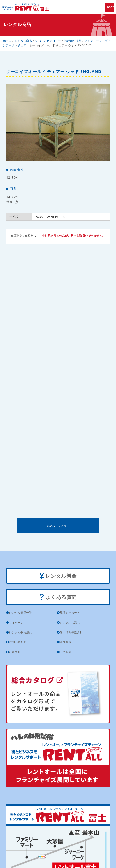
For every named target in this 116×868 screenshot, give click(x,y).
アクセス (66, 652)
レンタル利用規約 (21, 632)
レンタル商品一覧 (21, 613)
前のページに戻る (58, 526)
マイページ (16, 622)
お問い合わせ (18, 642)
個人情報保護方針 (71, 632)
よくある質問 (58, 597)
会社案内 (66, 642)
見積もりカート (70, 613)
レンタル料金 (58, 576)
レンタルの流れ (70, 622)
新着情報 (15, 652)
